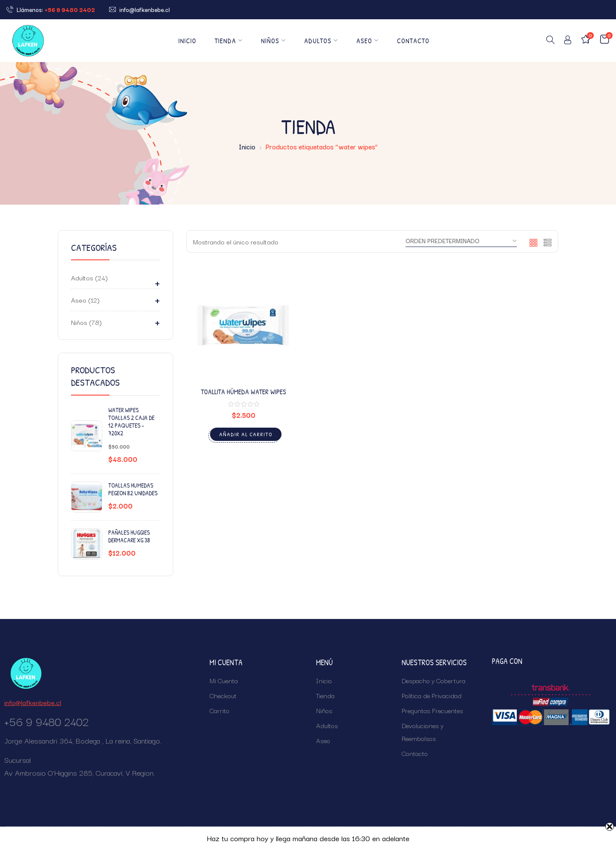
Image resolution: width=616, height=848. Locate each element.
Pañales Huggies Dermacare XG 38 (129, 536)
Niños (273, 41)
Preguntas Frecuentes (432, 710)
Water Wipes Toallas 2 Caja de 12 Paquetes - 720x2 (131, 422)
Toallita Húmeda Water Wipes (244, 392)
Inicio (187, 41)
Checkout (223, 695)
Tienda (229, 41)
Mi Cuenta (224, 680)
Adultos (321, 41)
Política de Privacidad (432, 695)
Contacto (413, 41)
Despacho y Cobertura (434, 680)
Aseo (367, 41)
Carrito (219, 710)
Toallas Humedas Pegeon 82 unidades (133, 489)
